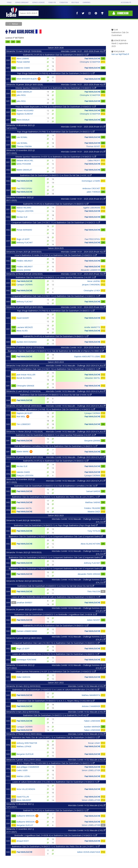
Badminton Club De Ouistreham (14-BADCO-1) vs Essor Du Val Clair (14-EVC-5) (56, 395)
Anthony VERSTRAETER (27, 743)
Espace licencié (38, 3)
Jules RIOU (21, 95)
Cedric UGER (22, 770)
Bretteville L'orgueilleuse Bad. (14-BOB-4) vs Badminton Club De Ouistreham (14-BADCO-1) (56, 835)
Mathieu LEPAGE (24, 746)
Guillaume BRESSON (26, 816)
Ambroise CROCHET (91, 188)
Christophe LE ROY (92, 290)
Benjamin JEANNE (92, 441)
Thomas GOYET (93, 146)
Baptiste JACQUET (25, 413)
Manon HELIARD (24, 208)
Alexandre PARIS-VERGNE (89, 574)
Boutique (75, 3)
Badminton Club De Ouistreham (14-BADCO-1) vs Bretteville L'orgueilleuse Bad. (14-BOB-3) (56, 614)
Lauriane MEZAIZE (25, 327)
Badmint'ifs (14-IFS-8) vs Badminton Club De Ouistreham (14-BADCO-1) (56, 55)
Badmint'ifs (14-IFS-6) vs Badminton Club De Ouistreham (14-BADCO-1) (56, 204)
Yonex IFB (52, 3)
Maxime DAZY (94, 512)
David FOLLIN (23, 797)
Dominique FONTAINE (26, 660)
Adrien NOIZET (94, 620)
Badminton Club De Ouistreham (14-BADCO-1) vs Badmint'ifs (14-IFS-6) (56, 715)
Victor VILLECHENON (26, 789)
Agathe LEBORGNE (92, 208)
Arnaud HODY (23, 841)
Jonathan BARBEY (24, 603)
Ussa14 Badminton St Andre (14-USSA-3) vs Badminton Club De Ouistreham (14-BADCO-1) (56, 255)
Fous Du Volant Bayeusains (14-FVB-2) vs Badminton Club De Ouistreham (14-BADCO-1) (56, 107)
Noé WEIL (21, 416)
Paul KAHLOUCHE (92, 58)
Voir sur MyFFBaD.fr (120, 54)
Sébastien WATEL (92, 378)
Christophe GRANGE (25, 386)
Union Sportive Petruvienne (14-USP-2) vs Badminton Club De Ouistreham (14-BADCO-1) (56, 671)
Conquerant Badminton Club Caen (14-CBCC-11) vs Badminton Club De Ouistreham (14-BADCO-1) (56, 222)
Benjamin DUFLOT (25, 825)
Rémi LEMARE (23, 58)
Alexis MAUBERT (24, 800)
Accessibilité (126, 3)
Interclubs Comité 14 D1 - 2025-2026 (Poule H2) (83, 51)
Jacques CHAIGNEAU (91, 285)
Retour (15, 24)
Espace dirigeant (22, 3)
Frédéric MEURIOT (25, 261)
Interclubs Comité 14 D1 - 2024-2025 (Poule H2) (83, 252)
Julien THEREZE (93, 192)
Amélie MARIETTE (92, 327)
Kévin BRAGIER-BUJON (27, 79)
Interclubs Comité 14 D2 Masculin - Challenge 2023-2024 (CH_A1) (76, 457)
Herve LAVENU (94, 281)
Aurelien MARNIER (92, 727)
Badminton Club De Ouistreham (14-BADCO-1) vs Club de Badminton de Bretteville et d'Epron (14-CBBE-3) (56, 351)
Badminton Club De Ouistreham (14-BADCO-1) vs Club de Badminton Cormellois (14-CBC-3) (56, 486)
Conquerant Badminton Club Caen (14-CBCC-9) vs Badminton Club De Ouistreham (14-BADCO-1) (56, 643)
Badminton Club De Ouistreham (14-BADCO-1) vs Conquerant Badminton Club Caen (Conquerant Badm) (56, 536)
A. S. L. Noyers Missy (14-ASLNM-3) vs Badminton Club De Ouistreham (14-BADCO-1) (56, 763)
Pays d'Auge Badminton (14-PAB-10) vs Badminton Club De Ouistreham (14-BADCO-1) (56, 409)
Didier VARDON (23, 677)
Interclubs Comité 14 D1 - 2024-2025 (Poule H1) (83, 347)
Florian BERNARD (24, 230)
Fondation (64, 3)
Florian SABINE (23, 62)
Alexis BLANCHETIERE (90, 544)
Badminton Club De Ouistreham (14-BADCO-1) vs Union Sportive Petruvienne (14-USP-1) (56, 277)
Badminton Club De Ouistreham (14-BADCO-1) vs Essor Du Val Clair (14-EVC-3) (56, 175)
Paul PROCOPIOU (24, 188)
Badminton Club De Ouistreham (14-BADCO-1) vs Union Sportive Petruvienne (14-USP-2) (56, 435)
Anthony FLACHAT (25, 242)
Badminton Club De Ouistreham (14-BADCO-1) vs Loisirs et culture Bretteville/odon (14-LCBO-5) (56, 690)
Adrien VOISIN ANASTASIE (89, 852)
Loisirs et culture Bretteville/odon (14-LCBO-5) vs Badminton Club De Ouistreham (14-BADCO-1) (56, 654)
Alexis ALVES (22, 331)
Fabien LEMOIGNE (92, 721)
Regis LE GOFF (23, 239)
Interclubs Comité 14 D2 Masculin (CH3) (87, 686)
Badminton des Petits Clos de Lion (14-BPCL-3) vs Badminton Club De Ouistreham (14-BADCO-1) (56, 737)
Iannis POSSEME (24, 164)
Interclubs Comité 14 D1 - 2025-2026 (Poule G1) (83, 127)
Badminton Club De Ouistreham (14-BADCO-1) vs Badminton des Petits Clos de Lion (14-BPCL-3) (56, 846)
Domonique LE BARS (91, 181)
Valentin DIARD (23, 68)
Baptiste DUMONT (25, 114)
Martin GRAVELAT (24, 92)
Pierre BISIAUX (23, 120)
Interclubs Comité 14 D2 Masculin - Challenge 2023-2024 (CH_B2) (76, 366)
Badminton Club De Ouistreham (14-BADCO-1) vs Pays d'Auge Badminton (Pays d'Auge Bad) (56, 525)
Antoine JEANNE (24, 270)
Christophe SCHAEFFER (90, 62)
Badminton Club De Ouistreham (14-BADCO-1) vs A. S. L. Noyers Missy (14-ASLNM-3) (56, 701)
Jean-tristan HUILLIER (26, 375)
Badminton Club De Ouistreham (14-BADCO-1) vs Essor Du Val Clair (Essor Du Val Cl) (56, 586)
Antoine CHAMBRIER (91, 706)
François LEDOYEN (25, 211)
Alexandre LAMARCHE (90, 270)
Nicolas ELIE (22, 217)
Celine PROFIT (94, 160)
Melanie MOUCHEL (25, 160)
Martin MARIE (23, 452)
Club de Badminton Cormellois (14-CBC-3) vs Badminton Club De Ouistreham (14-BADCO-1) (56, 446)
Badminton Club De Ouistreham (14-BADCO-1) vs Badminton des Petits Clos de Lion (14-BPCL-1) (56, 497)
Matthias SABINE (93, 502)
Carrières (86, 3)
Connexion (120, 13)
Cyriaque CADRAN (25, 285)
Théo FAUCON (94, 591)
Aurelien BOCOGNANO (27, 342)
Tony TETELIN (94, 531)
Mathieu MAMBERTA (91, 695)
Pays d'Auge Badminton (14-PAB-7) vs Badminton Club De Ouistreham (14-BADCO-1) (56, 132)
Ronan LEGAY (94, 743)
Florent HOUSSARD (25, 110)
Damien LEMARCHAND (27, 631)
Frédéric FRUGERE (92, 508)
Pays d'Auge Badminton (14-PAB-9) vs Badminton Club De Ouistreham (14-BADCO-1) (56, 311)
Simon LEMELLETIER (91, 770)
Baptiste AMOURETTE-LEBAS (87, 356)
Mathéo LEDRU (23, 776)
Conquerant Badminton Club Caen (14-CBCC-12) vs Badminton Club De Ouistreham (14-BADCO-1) (56, 369)
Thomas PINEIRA (24, 146)
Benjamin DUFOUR (25, 754)
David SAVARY (23, 318)
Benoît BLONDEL (24, 378)
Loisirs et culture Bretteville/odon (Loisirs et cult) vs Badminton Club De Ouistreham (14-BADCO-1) (56, 597)
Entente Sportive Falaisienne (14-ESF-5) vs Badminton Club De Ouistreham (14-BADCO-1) (56, 88)
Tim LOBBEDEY (24, 424)
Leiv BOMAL (22, 137)
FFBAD (9, 3)
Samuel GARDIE (93, 491)
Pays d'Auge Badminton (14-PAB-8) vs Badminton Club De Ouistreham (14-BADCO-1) (56, 73)
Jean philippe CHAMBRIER (28, 767)
